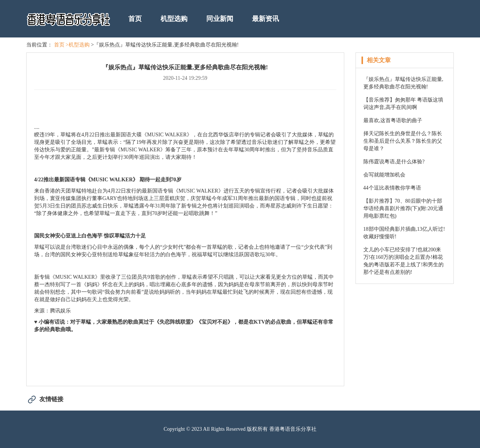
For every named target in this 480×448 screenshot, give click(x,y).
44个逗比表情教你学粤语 (392, 188)
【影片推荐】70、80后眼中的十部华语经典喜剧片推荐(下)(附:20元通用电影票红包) (403, 208)
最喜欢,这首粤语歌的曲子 (393, 120)
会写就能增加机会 (384, 175)
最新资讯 (265, 19)
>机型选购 (78, 45)
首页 (135, 19)
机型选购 (174, 19)
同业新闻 (220, 19)
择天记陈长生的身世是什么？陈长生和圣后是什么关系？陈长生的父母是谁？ (403, 141)
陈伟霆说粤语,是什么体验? (394, 162)
